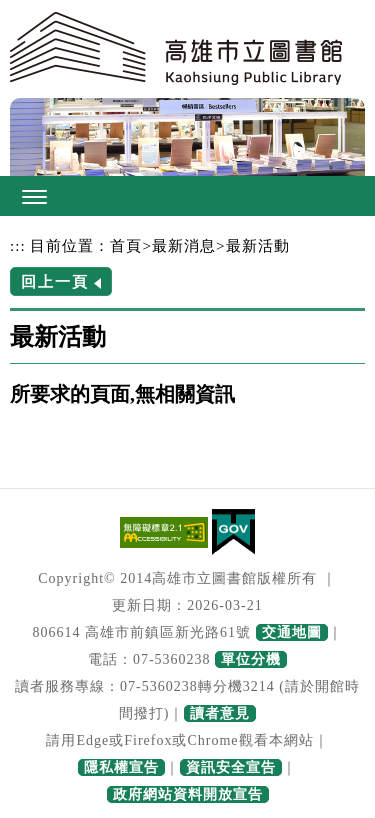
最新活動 (258, 245)
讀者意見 (220, 713)
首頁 (126, 245)
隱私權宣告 (121, 767)
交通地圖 (292, 632)
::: (18, 245)
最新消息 (184, 245)
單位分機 (251, 659)
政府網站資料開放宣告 (188, 794)
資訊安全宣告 (231, 767)
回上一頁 (55, 281)
